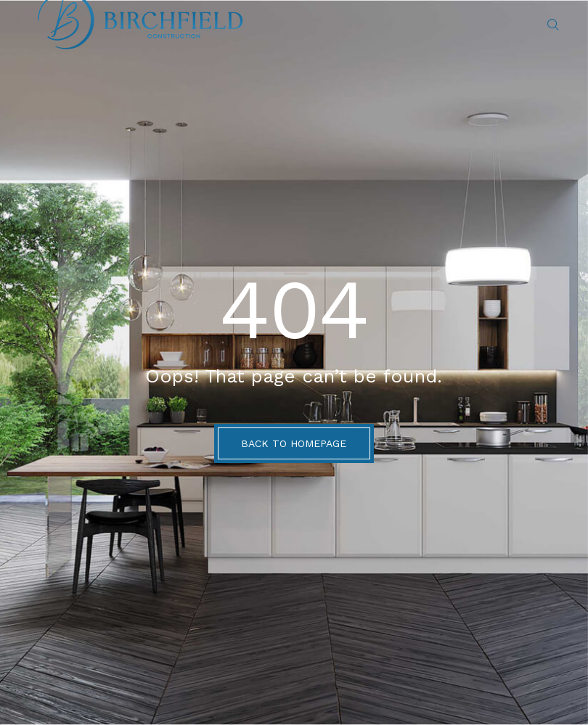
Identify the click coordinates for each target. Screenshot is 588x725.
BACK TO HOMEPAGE (294, 443)
